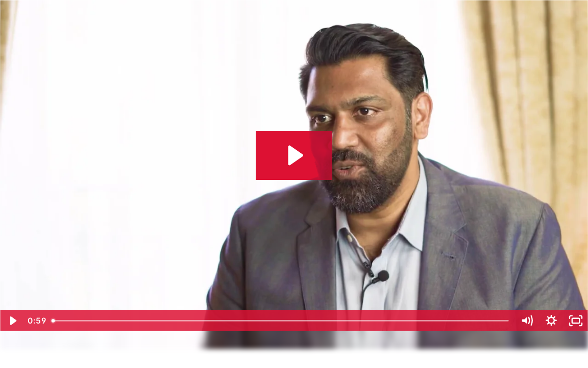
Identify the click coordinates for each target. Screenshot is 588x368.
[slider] (281, 321)
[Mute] (527, 321)
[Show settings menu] (551, 321)
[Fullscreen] (576, 321)
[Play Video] (12, 321)
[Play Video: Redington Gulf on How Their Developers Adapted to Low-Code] (294, 155)
